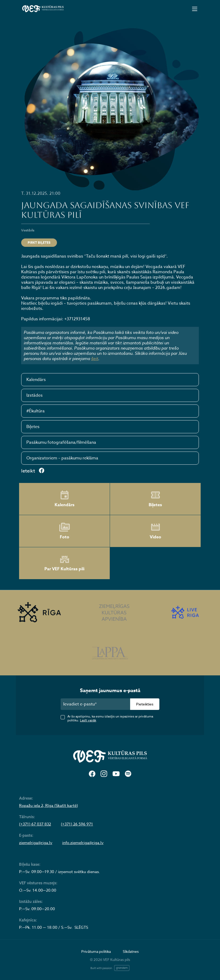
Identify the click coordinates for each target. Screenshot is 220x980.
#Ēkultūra (36, 411)
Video (155, 531)
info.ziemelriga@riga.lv (83, 843)
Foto (65, 531)
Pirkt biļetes (39, 243)
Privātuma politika (96, 951)
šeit (95, 358)
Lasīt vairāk (88, 720)
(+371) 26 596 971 (77, 824)
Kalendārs (36, 380)
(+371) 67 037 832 (35, 824)
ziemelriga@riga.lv (36, 843)
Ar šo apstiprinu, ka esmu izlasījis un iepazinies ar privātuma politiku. (110, 718)
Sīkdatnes (131, 951)
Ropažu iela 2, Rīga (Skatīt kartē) (48, 806)
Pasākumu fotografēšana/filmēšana (61, 442)
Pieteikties (145, 704)
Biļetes (33, 427)
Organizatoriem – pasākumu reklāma (62, 458)
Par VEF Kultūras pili (64, 563)
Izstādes (34, 395)
